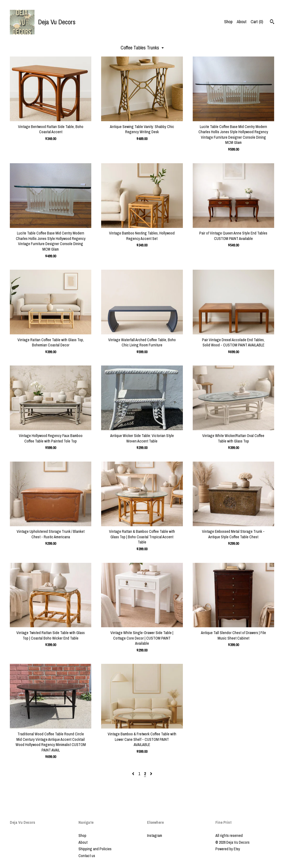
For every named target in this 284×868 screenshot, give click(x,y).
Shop (228, 22)
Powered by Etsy (228, 849)
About (242, 22)
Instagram (155, 836)
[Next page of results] (151, 774)
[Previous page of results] (134, 774)
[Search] (272, 22)
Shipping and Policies (95, 849)
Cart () (257, 22)
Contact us (87, 856)
